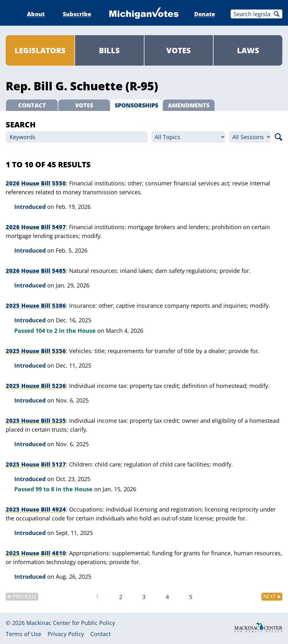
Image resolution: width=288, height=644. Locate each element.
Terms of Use (23, 634)
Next (269, 596)
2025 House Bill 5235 (36, 421)
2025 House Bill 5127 (36, 464)
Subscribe (77, 14)
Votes (179, 50)
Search (277, 14)
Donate (205, 14)
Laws (248, 50)
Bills (109, 50)
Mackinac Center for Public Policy (71, 623)
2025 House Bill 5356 (36, 351)
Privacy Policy (66, 634)
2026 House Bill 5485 (36, 271)
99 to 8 (45, 489)
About (36, 14)
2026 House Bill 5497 (36, 227)
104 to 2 (46, 331)
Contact (32, 105)
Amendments (189, 105)
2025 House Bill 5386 (36, 306)
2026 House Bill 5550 (36, 183)
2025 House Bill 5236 (36, 386)
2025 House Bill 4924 (36, 509)
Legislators (40, 50)
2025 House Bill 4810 (36, 553)
